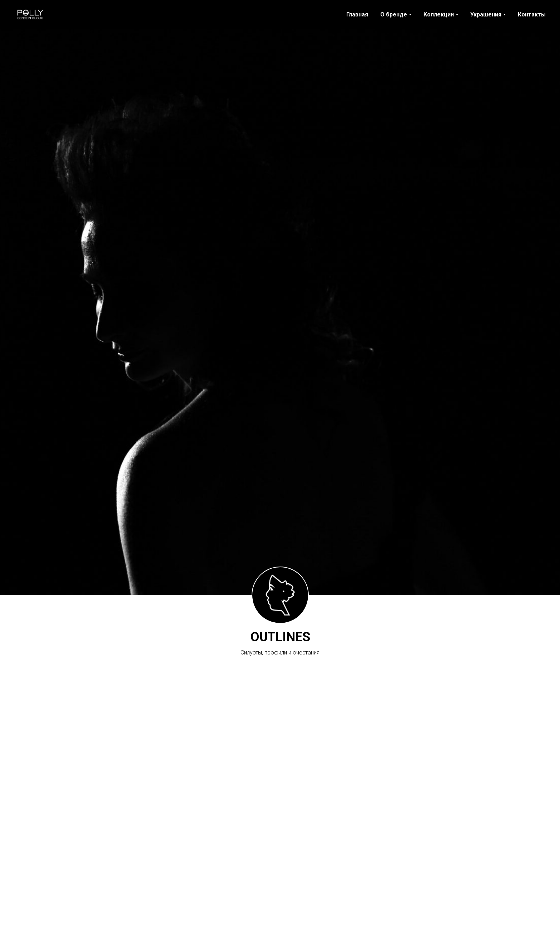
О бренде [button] (394, 14)
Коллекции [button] (439, 14)
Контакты (532, 14)
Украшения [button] (486, 14)
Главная (357, 14)
